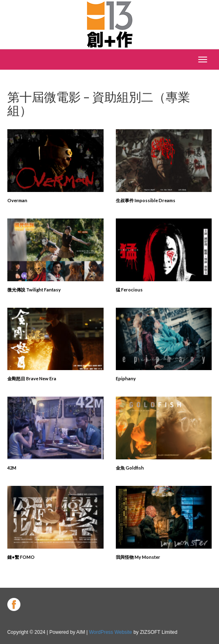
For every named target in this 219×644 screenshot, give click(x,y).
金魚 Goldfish (130, 468)
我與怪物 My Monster (138, 557)
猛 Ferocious (129, 290)
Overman (17, 200)
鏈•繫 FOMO (21, 557)
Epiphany (126, 378)
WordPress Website (111, 632)
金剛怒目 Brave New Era (32, 378)
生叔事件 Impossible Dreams (146, 200)
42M (12, 468)
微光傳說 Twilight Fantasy (34, 290)
